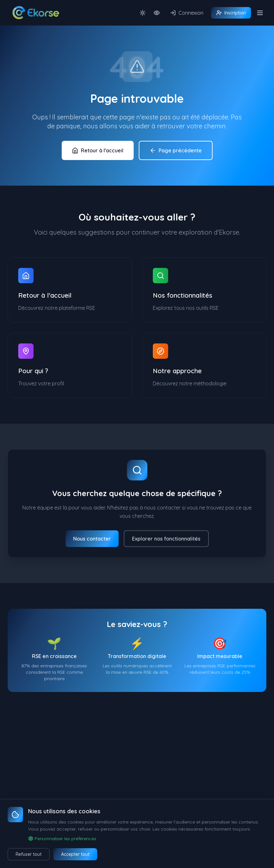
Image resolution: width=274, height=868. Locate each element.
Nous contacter (92, 539)
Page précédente (176, 150)
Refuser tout (29, 854)
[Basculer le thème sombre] (143, 13)
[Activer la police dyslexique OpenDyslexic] (157, 13)
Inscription (231, 13)
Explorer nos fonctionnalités (166, 539)
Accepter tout (75, 854)
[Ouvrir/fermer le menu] (260, 13)
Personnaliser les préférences (62, 839)
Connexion (187, 13)
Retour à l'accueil (98, 150)
